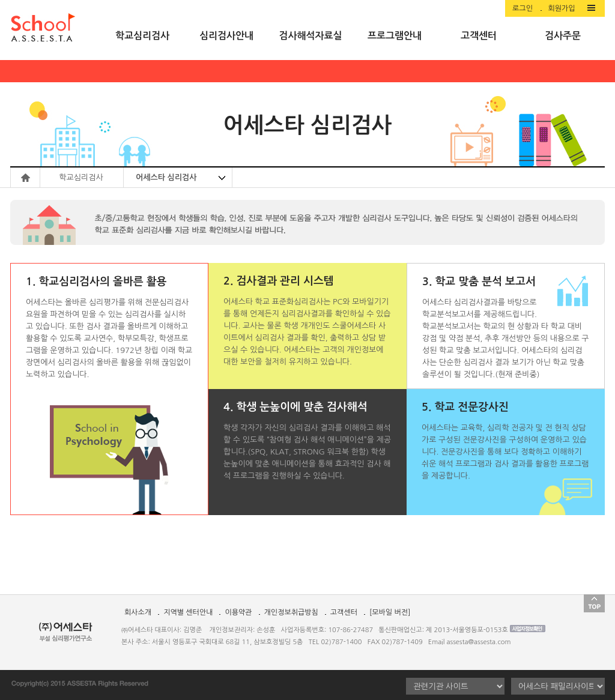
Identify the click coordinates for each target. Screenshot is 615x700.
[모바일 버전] (390, 612)
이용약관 (238, 612)
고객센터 (344, 612)
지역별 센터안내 (188, 612)
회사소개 (138, 612)
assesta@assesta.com (479, 642)
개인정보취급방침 (291, 612)
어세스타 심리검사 (166, 177)
